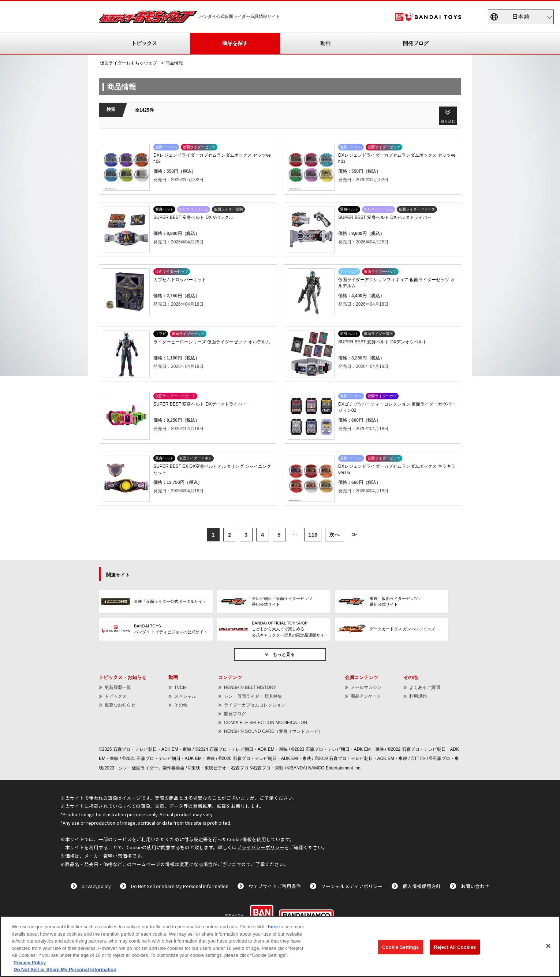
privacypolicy (96, 886)
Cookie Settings (400, 947)
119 (313, 535)
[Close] (548, 946)
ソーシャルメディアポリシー (352, 886)
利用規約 (418, 696)
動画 (325, 43)
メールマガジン (366, 687)
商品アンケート (366, 696)
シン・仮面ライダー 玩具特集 (253, 696)
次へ (335, 535)
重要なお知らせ (120, 705)
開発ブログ (416, 43)
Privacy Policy (30, 963)
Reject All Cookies (455, 947)
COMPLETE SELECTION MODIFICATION (266, 723)
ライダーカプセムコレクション (255, 705)
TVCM (180, 687)
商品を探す (235, 43)
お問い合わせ (475, 886)
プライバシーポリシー (261, 847)
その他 (181, 705)
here (273, 927)
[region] (280, 946)
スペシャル (185, 696)
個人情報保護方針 (422, 886)
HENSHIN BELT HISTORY (250, 687)
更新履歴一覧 (118, 687)
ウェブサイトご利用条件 (275, 886)
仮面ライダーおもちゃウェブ (128, 63)
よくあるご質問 (425, 687)
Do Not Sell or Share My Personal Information (180, 886)
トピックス (144, 43)
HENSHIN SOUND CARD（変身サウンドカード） (273, 731)
